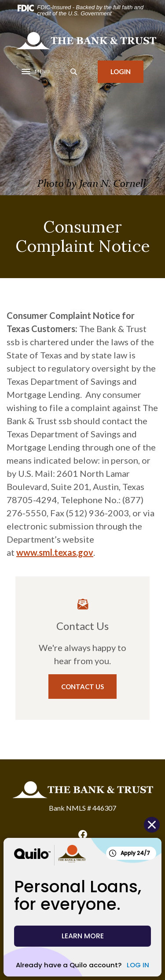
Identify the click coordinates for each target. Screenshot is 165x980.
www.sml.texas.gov (55, 552)
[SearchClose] (74, 72)
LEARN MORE (83, 936)
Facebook (83, 834)
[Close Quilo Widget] (152, 825)
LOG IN (138, 965)
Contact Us (82, 687)
